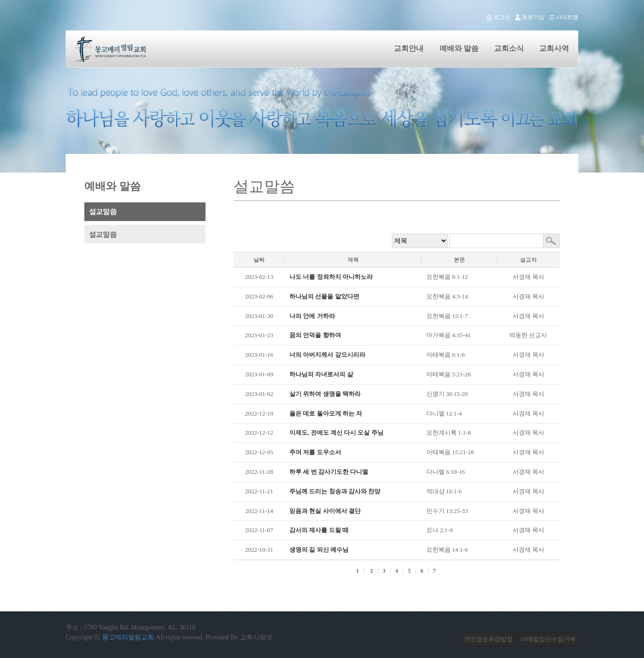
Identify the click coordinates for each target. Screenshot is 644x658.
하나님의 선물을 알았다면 (324, 296)
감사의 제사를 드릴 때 (319, 530)
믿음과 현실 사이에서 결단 (325, 511)
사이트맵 (561, 17)
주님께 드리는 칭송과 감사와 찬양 (335, 491)
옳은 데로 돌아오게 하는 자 (326, 413)
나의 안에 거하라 (312, 316)
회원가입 (527, 17)
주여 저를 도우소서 (315, 452)
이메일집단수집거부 (548, 639)
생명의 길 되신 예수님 (319, 550)
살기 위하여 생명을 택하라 (325, 394)
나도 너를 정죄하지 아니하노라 (331, 277)
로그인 (496, 17)
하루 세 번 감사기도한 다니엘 (329, 472)
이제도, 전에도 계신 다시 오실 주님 (336, 433)
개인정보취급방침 (488, 639)
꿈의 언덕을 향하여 (315, 335)
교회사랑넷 (256, 637)
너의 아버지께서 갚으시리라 (327, 355)
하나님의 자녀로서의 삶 (321, 374)
